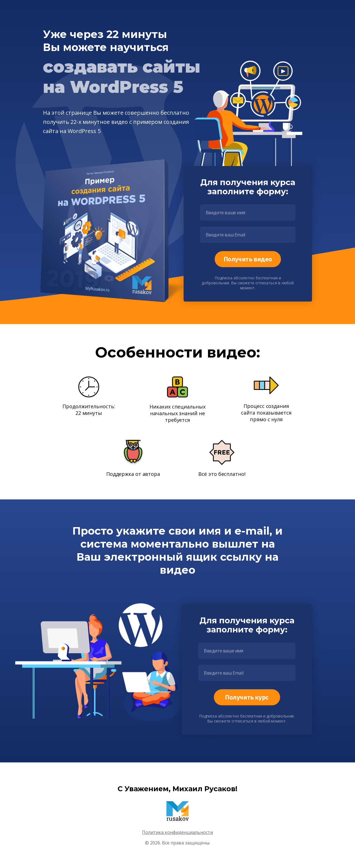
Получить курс (247, 697)
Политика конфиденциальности (177, 832)
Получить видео (248, 259)
